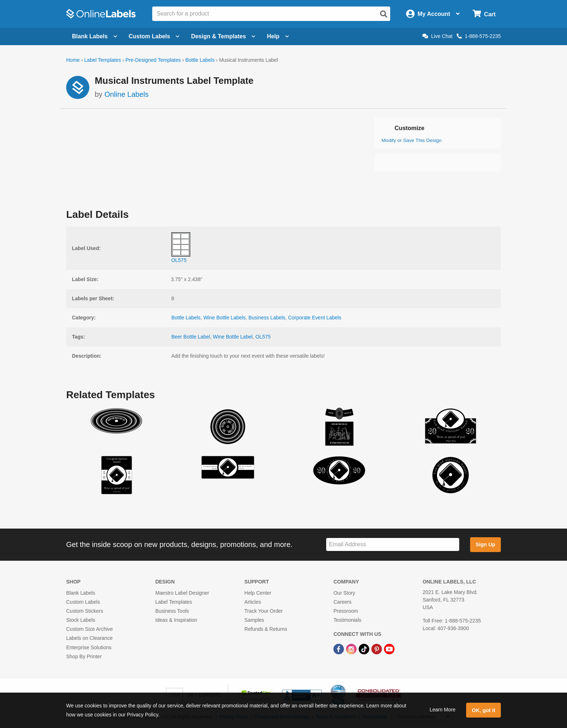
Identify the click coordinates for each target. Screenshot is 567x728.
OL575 (263, 337)
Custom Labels (83, 602)
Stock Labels (81, 620)
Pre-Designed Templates (153, 60)
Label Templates (103, 60)
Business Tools (172, 611)
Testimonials (347, 620)
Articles (253, 602)
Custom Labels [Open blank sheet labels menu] (154, 36)
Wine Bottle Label (233, 337)
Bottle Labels (200, 60)
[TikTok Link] (365, 649)
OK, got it (484, 710)
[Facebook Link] (339, 649)
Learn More (443, 710)
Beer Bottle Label (191, 337)
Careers (342, 602)
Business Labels (267, 318)
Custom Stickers (85, 611)
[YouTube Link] (389, 649)
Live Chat (437, 36)
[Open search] (384, 14)
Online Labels (127, 94)
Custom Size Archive (89, 629)
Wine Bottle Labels (224, 318)
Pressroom (346, 611)
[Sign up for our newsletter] (393, 545)
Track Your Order (264, 611)
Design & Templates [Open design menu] (223, 36)
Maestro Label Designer (182, 593)
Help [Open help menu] (278, 36)
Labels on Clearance (89, 638)
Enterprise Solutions (89, 647)
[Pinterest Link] (377, 649)
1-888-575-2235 (479, 36)
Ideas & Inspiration (176, 620)
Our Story (344, 593)
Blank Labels (81, 593)
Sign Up (485, 544)
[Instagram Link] (352, 649)
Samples (254, 620)
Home (73, 60)
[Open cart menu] (484, 14)
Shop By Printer (84, 656)
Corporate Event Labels (315, 318)
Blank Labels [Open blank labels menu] (95, 36)
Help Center (258, 593)
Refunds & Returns (266, 629)
